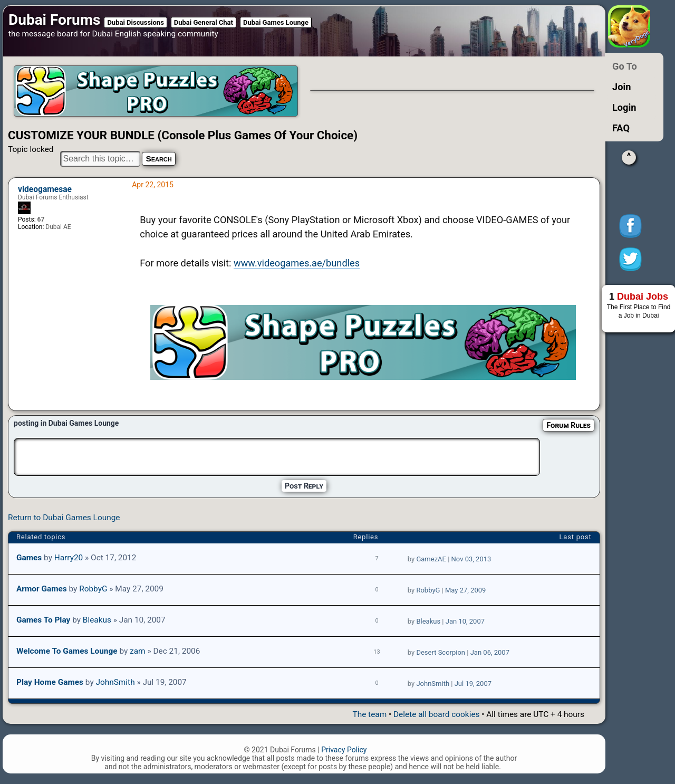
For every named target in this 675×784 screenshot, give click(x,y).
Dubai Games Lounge (276, 22)
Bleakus (97, 620)
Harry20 (69, 558)
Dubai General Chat (204, 22)
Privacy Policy (344, 750)
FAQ (621, 128)
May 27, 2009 (465, 590)
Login (624, 107)
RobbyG (93, 589)
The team (369, 714)
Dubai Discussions (135, 22)
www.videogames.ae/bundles (297, 263)
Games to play (43, 620)
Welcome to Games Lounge (67, 651)
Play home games (50, 682)
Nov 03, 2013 (471, 559)
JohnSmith (115, 682)
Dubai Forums (54, 20)
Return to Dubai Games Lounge (64, 518)
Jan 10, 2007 (465, 621)
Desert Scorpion (441, 652)
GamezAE (431, 559)
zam (138, 651)
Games (29, 558)
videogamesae (45, 189)
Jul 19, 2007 (473, 683)
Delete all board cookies (436, 714)
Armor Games (42, 589)
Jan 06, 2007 (490, 652)
